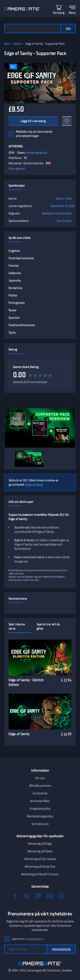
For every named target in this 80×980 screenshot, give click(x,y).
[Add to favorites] (67, 121)
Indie (68, 199)
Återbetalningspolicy (40, 816)
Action (18, 44)
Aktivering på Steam (40, 851)
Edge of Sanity (34, 485)
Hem (7, 44)
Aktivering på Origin (40, 844)
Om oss (40, 778)
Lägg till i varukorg (33, 121)
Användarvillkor (40, 801)
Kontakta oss (40, 824)
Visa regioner (17, 169)
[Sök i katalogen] (32, 28)
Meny (72, 13)
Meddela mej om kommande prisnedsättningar (34, 134)
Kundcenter (40, 793)
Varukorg (59, 13)
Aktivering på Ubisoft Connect (40, 874)
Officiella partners (40, 786)
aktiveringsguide (36, 153)
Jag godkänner (28, 939)
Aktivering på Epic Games (40, 859)
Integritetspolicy (40, 809)
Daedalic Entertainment (57, 213)
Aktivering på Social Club (40, 867)
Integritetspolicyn (35, 939)
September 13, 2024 (63, 206)
